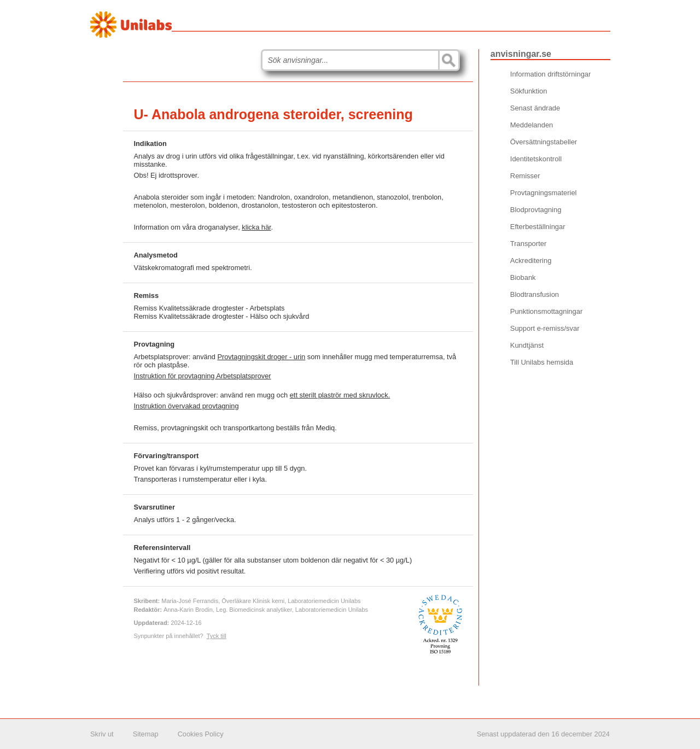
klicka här (256, 227)
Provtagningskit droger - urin (261, 357)
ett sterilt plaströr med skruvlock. (340, 395)
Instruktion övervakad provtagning (186, 406)
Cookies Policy (201, 734)
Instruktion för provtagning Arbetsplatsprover (203, 376)
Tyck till (217, 636)
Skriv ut (102, 734)
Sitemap (146, 734)
